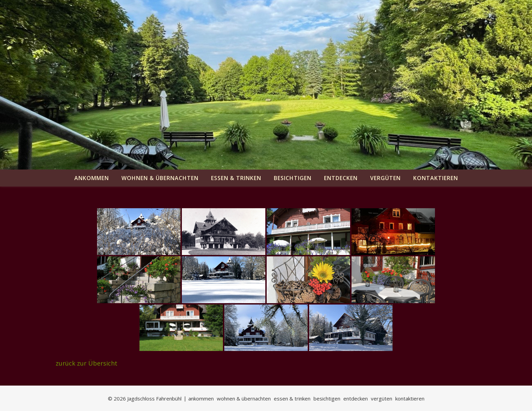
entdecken (341, 178)
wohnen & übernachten (160, 178)
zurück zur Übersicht (87, 363)
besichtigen (293, 178)
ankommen (92, 178)
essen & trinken (236, 178)
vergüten (385, 178)
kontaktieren (436, 178)
